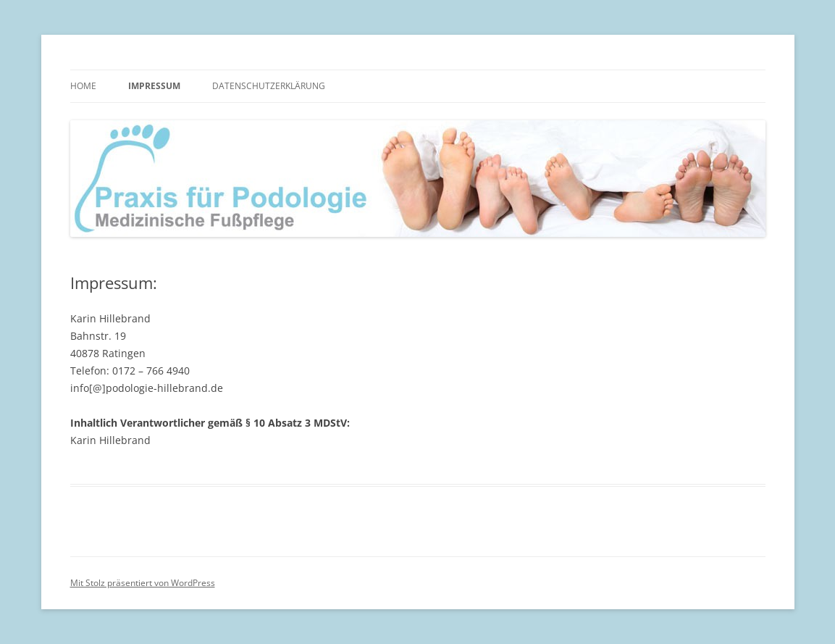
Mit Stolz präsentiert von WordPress (143, 583)
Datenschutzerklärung (269, 86)
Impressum (154, 86)
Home (83, 86)
